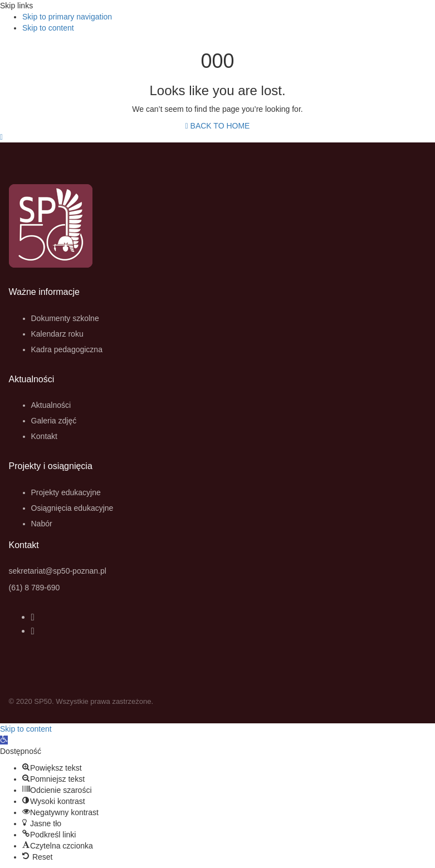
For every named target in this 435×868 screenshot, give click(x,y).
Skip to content (48, 28)
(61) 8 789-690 (35, 588)
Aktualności (51, 405)
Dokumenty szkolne (65, 318)
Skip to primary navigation (67, 17)
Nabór (42, 524)
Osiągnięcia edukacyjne (72, 508)
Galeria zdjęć (54, 421)
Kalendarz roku (57, 334)
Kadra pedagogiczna (67, 349)
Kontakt (44, 436)
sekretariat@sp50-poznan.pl (58, 571)
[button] (4, 740)
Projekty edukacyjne (66, 492)
